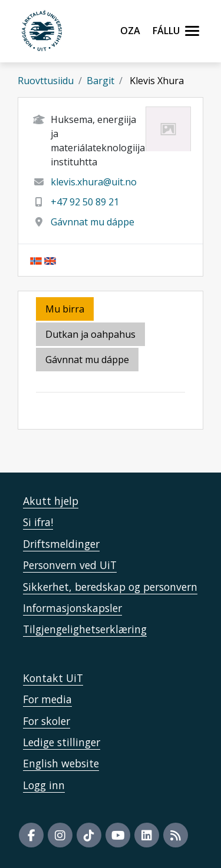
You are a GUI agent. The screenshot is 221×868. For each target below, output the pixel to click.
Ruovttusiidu (46, 81)
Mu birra (65, 309)
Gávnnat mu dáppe (93, 222)
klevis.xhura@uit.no (94, 182)
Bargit (100, 81)
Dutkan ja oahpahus (90, 334)
